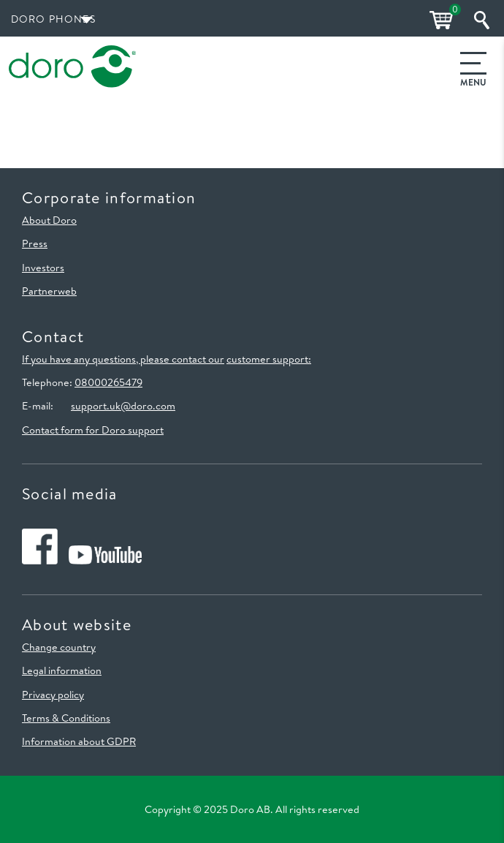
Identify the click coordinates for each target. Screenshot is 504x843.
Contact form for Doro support (93, 430)
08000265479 (108, 382)
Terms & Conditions (66, 718)
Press (35, 243)
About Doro (49, 220)
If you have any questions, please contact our (123, 359)
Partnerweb (49, 291)
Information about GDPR (79, 741)
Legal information (62, 670)
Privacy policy (53, 695)
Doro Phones (53, 19)
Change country (59, 647)
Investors (43, 268)
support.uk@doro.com (123, 406)
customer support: (269, 359)
